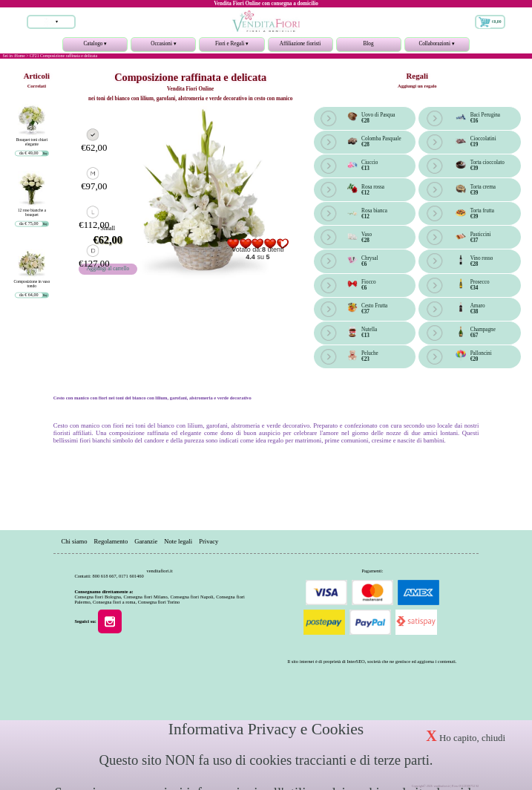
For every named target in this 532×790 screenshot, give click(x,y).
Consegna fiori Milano (146, 597)
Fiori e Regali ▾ (231, 46)
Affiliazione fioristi (300, 44)
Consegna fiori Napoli (191, 597)
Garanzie (146, 541)
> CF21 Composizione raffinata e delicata (62, 56)
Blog (369, 44)
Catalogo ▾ (95, 46)
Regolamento (111, 541)
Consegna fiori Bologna (97, 597)
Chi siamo (74, 541)
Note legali (178, 541)
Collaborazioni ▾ (437, 46)
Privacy (208, 541)
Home (20, 56)
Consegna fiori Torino (159, 602)
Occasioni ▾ (163, 46)
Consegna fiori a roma (114, 602)
